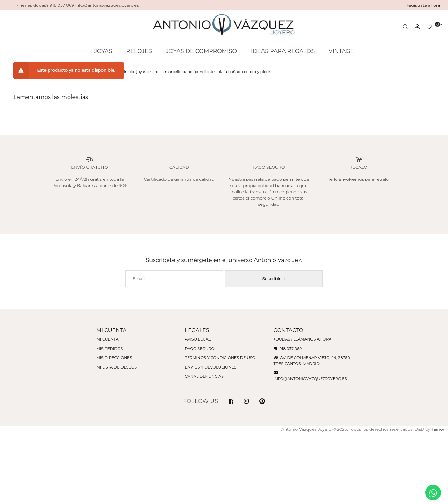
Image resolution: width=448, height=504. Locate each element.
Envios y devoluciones (211, 367)
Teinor (438, 429)
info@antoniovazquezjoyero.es (310, 379)
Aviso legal (198, 339)
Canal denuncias (204, 376)
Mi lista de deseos (117, 367)
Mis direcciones (114, 358)
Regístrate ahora (423, 5)
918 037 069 (288, 349)
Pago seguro (199, 349)
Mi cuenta (107, 339)
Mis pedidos (110, 349)
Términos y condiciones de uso (220, 358)
